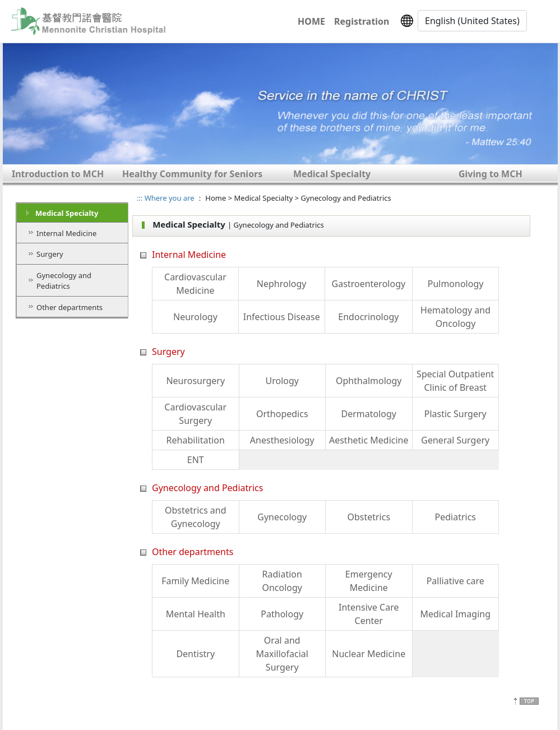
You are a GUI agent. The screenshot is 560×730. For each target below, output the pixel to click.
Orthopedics (282, 414)
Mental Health (196, 614)
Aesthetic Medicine (369, 440)
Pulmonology (456, 284)
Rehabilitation (196, 440)
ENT (196, 460)
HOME (311, 21)
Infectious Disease (282, 317)
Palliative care (455, 581)
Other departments (70, 307)
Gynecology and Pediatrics (64, 281)
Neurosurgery (195, 381)
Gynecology (282, 517)
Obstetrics (369, 517)
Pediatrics (455, 517)
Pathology (282, 614)
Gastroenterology (369, 284)
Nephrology (282, 284)
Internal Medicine (66, 233)
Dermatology (369, 414)
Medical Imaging (455, 614)
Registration (362, 21)
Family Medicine (195, 581)
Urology (282, 381)
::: (140, 198)
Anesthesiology (282, 440)
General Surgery (455, 440)
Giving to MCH (490, 174)
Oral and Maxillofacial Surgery (282, 654)
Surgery (50, 254)
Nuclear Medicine (369, 654)
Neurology (195, 317)
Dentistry (195, 654)
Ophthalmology (369, 381)
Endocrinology (368, 317)
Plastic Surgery (455, 414)
